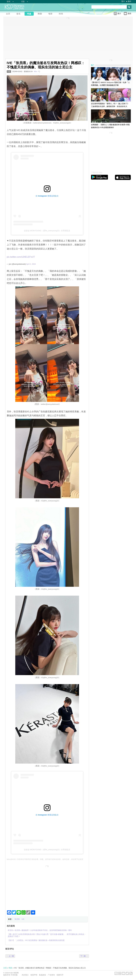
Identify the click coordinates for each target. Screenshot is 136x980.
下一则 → (84, 956)
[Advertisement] (47, 887)
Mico (36, 72)
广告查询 (51, 975)
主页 (5, 968)
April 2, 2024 (31, 264)
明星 (9, 72)
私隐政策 (42, 975)
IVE (23, 919)
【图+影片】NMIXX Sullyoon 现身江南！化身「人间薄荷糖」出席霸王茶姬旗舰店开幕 (110, 84)
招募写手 (60, 975)
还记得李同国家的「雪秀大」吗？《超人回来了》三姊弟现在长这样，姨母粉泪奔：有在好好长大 (110, 105)
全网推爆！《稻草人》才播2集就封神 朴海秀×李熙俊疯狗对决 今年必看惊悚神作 (110, 126)
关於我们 (25, 975)
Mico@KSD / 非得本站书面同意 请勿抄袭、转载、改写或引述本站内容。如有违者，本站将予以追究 (45, 859)
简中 (129, 1)
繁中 (123, 1)
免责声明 (34, 975)
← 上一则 (10, 956)
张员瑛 (17, 919)
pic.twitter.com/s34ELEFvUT (21, 257)
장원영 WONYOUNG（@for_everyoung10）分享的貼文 (47, 231)
